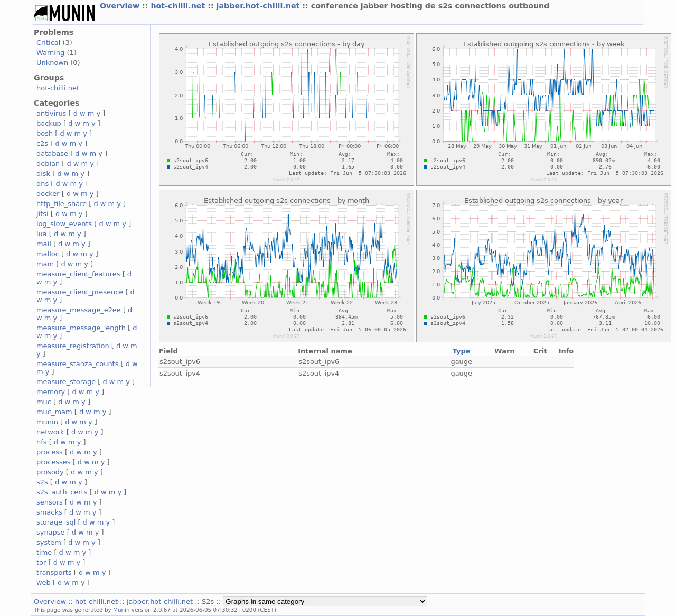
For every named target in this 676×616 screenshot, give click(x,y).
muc (44, 402)
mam (45, 264)
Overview (121, 6)
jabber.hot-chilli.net (260, 6)
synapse (51, 532)
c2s (42, 143)
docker (48, 194)
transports (54, 572)
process (50, 452)
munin (47, 422)
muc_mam (54, 412)
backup (49, 123)
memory (51, 392)
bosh (45, 133)
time (44, 552)
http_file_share (62, 204)
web (44, 582)
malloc (48, 254)
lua (42, 234)
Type (462, 351)
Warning (50, 53)
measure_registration (73, 346)
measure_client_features (78, 274)
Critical (48, 43)
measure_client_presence (80, 292)
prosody (50, 472)
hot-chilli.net (179, 6)
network (50, 432)
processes (54, 462)
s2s (42, 482)
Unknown (52, 63)
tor (41, 562)
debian (48, 164)
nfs (42, 442)
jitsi (43, 214)
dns (43, 184)
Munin (121, 610)
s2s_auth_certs (62, 492)
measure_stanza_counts (77, 364)
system (49, 542)
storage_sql (56, 522)
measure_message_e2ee (79, 310)
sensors (50, 502)
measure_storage (66, 382)
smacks (49, 512)
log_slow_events (64, 224)
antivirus (51, 113)
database (52, 153)
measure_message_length (81, 328)
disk (43, 174)
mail (44, 244)
